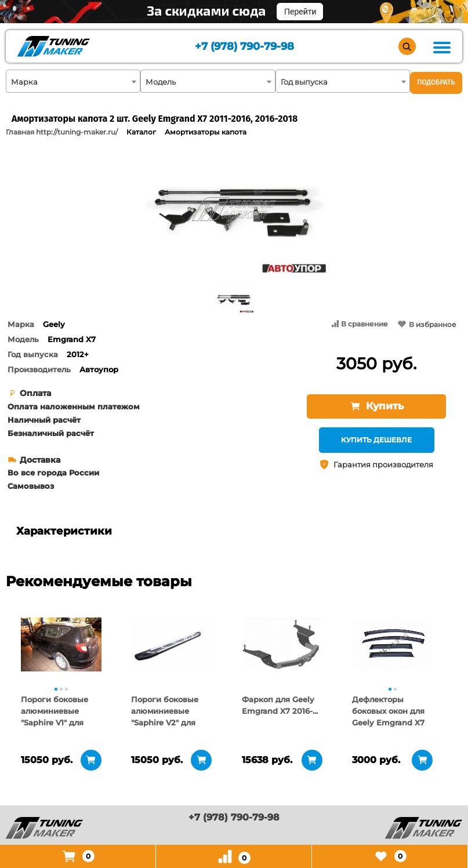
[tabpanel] (61, 644)
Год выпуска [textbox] (304, 82)
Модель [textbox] (161, 82)
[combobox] (73, 81)
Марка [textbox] (24, 82)
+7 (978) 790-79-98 (244, 47)
